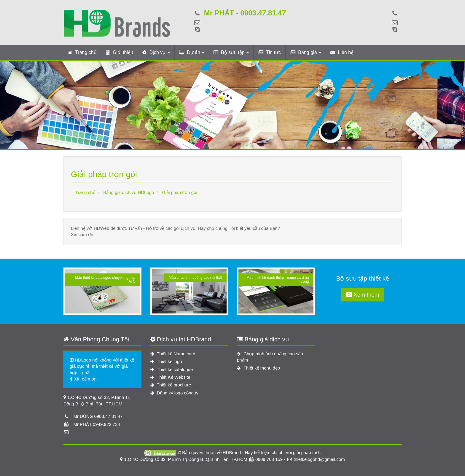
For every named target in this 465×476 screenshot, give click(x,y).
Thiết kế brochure (171, 385)
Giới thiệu (120, 52)
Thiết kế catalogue (172, 369)
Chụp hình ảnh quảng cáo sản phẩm (270, 357)
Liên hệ (342, 52)
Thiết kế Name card (173, 354)
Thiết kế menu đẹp (258, 368)
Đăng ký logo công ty (174, 393)
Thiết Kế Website (170, 377)
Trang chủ (82, 52)
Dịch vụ (156, 52)
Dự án (192, 52)
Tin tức (269, 52)
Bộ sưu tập (231, 52)
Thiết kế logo (166, 361)
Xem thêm (363, 295)
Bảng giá (306, 52)
